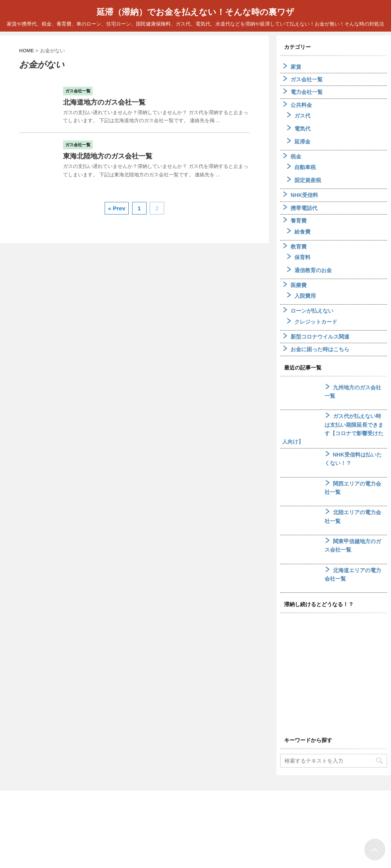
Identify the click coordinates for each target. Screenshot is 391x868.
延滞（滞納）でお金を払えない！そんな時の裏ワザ (195, 12)
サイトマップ (207, 820)
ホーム (177, 820)
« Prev (117, 208)
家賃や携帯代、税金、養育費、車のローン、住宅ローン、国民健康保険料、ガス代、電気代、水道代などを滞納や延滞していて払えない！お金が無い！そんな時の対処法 (195, 853)
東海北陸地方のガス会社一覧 (108, 156)
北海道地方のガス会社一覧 (104, 102)
